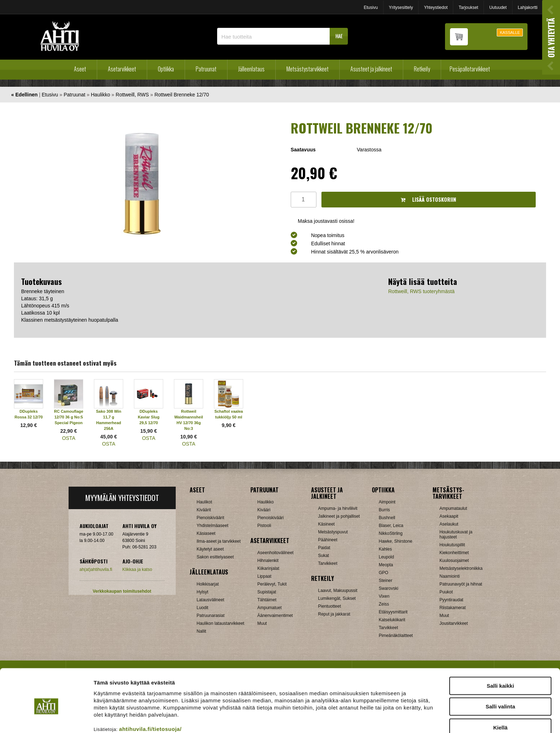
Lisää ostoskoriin (428, 199)
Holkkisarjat (208, 584)
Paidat (324, 548)
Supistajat (267, 592)
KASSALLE (510, 32)
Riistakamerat (453, 608)
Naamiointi (450, 576)
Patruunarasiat (211, 616)
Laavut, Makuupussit (338, 591)
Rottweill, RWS (132, 95)
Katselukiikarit (392, 620)
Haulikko (101, 95)
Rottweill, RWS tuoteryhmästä (421, 291)
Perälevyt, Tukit (272, 584)
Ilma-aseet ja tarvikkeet (219, 541)
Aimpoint (387, 502)
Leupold (387, 557)
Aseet (80, 69)
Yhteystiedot (436, 7)
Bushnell (387, 518)
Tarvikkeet (328, 563)
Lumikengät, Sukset (337, 598)
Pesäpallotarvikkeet (470, 69)
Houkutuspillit (452, 545)
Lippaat (264, 576)
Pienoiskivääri (271, 518)
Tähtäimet (267, 600)
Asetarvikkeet (122, 69)
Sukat (324, 556)
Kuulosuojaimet (454, 561)
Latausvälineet (211, 600)
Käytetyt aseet (210, 549)
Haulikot (204, 502)
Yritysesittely (401, 7)
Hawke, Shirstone (396, 541)
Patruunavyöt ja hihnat (461, 584)
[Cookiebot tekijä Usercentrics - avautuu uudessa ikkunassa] (46, 719)
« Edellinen (24, 95)
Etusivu (371, 7)
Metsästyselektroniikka (461, 568)
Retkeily (422, 69)
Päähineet (328, 540)
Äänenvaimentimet (275, 616)
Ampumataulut (453, 508)
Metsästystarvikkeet (307, 69)
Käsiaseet (206, 533)
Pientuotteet (330, 606)
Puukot (446, 592)
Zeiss (384, 604)
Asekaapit (449, 516)
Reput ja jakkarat (334, 614)
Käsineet (327, 524)
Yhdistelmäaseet (213, 526)
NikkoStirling (391, 533)
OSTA (69, 438)
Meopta (386, 565)
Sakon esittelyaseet (215, 557)
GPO (384, 573)
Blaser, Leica (391, 526)
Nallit (202, 631)
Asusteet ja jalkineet (371, 69)
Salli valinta (501, 674)
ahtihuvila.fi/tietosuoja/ (150, 696)
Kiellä (500, 695)
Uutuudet (498, 7)
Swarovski (389, 588)
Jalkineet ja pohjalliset (339, 516)
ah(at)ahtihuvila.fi (96, 569)
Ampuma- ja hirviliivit (338, 508)
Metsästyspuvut (333, 532)
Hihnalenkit (268, 561)
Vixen (384, 596)
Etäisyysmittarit (393, 612)
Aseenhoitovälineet (276, 553)
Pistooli (264, 526)
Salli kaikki (501, 653)
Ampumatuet (270, 608)
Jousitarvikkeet (454, 623)
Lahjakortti (528, 7)
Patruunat (206, 69)
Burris (384, 510)
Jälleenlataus (251, 69)
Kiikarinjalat (268, 568)
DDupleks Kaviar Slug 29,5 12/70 (149, 417)
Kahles (386, 549)
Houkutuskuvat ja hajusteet (456, 534)
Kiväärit (204, 510)
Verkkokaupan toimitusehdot (122, 591)
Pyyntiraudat (452, 600)
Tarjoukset (468, 7)
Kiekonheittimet (454, 553)
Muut (262, 623)
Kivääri (264, 510)
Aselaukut (449, 524)
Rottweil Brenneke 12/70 (182, 95)
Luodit (203, 608)
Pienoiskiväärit (211, 518)
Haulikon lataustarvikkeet (221, 623)
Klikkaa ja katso (137, 569)
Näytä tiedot (382, 719)
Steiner (386, 581)
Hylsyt (203, 592)
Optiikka (166, 69)
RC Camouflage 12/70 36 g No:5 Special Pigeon (69, 417)
